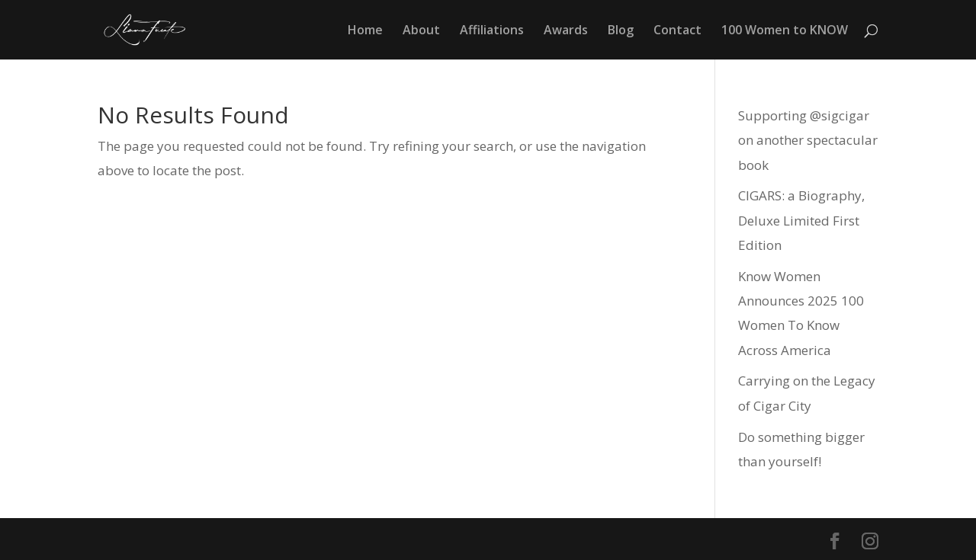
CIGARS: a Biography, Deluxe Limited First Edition (801, 220)
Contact (677, 31)
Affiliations (492, 31)
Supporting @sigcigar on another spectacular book (808, 140)
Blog (621, 31)
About (421, 31)
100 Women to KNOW (785, 31)
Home (365, 31)
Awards (566, 31)
